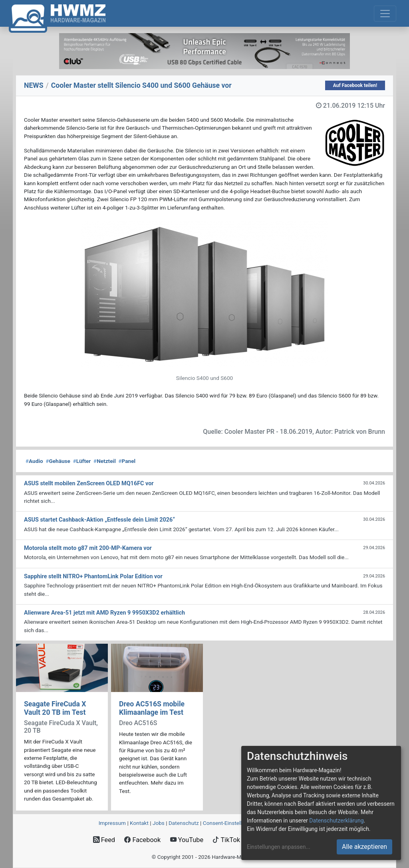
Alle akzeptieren (364, 847)
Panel (127, 461)
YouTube (187, 840)
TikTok (226, 840)
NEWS (34, 85)
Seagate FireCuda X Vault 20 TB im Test (55, 708)
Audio (34, 461)
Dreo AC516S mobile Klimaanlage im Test (152, 708)
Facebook (142, 840)
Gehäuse (58, 461)
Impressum (112, 823)
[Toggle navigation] (385, 14)
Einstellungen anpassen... (279, 847)
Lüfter (82, 461)
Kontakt (139, 823)
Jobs (159, 823)
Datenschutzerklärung (336, 821)
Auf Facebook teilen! (355, 85)
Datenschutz (184, 823)
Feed (104, 840)
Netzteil (105, 461)
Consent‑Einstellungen (230, 823)
